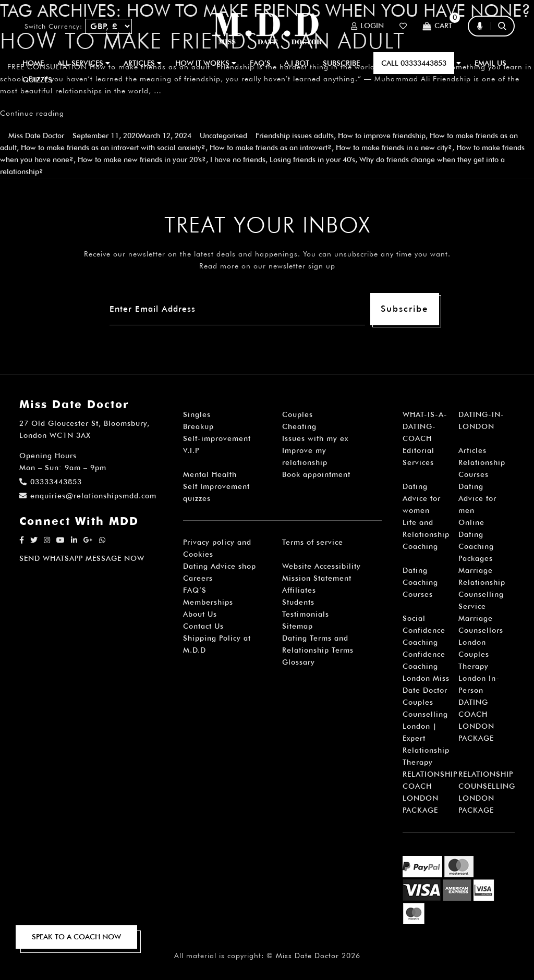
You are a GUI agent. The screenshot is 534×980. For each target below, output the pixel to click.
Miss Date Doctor (36, 136)
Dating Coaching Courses (420, 582)
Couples (298, 414)
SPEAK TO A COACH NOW (76, 937)
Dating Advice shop (220, 566)
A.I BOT (297, 63)
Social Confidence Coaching (424, 630)
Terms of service (313, 542)
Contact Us (203, 626)
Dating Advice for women (422, 498)
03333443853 (51, 482)
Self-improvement (217, 438)
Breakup (198, 426)
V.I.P (191, 450)
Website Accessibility (321, 566)
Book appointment (316, 474)
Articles (472, 450)
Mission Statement (317, 578)
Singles (197, 414)
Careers (198, 578)
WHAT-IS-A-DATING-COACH (425, 426)
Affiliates (299, 590)
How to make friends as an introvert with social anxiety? (113, 148)
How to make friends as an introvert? (271, 148)
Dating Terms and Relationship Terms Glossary (318, 650)
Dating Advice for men (477, 498)
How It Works (206, 63)
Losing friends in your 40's (312, 160)
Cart (437, 26)
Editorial (418, 450)
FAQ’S (260, 63)
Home (33, 63)
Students (298, 602)
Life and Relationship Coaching (426, 534)
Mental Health (210, 474)
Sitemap (298, 626)
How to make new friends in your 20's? (142, 160)
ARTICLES (143, 63)
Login (367, 26)
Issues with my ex (315, 438)
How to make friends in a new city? (394, 148)
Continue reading (32, 113)
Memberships (208, 602)
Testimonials (306, 614)
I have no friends (238, 160)
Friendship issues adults (295, 136)
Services (418, 462)
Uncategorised (223, 136)
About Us (200, 614)
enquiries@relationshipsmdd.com (88, 496)
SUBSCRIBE (341, 63)
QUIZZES (37, 80)
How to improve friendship (382, 136)
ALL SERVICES (84, 63)
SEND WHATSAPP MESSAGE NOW (82, 558)
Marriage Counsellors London (481, 630)
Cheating (299, 426)
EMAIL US (490, 63)
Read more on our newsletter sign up (267, 266)
